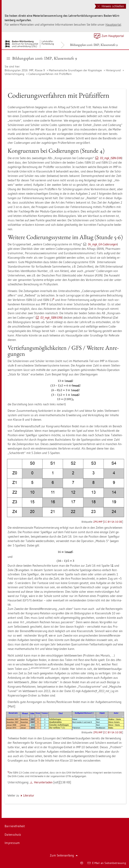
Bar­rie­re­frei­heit (15, 826)
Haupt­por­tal (113, 25)
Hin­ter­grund (113, 70)
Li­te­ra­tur (29, 795)
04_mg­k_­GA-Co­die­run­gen (103, 244)
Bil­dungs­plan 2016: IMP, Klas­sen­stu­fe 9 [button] (42, 58)
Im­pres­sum (12, 843)
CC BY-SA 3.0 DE (113, 522)
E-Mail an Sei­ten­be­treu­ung (107, 863)
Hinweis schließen (111, 6)
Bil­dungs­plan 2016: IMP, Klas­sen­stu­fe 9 (94, 45)
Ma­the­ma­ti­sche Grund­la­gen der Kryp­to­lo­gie (75, 70)
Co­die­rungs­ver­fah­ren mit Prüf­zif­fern (50, 74)
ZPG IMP (98, 522)
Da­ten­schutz (13, 835)
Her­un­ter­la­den (43, 782)
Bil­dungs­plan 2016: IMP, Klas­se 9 (25, 70)
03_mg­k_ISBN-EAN (111, 158)
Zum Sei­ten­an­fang (64, 855)
